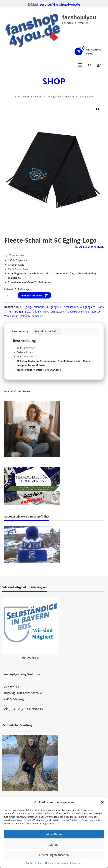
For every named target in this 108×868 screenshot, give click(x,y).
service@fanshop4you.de (60, 4)
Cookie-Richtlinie (35, 863)
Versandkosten (17, 255)
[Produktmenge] (9, 296)
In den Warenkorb (32, 296)
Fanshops (37, 97)
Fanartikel (72, 312)
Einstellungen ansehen (54, 855)
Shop (26, 97)
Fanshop (84, 312)
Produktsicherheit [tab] (46, 331)
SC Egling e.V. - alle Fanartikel (33, 311)
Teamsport (96, 312)
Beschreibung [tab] (20, 331)
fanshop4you (79, 17)
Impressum (76, 863)
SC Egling (49, 97)
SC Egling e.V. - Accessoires (62, 307)
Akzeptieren (54, 834)
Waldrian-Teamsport (31, 316)
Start (18, 97)
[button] (102, 802)
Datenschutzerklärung (57, 863)
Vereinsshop (11, 316)
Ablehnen (54, 844)
